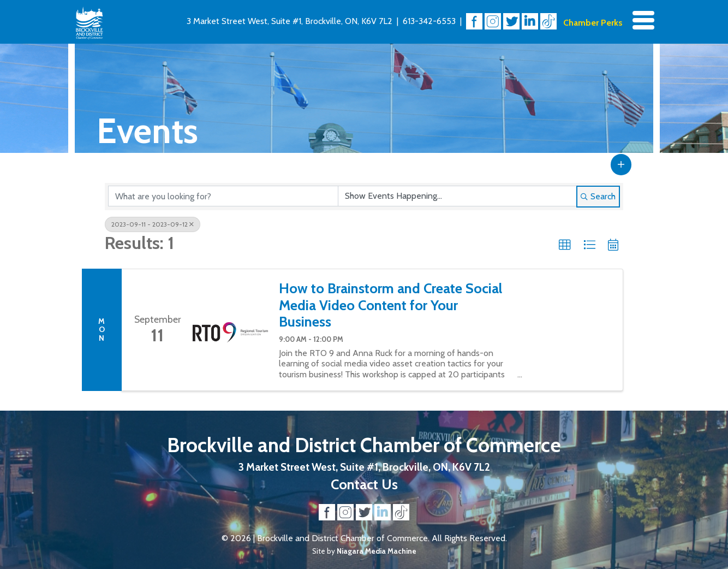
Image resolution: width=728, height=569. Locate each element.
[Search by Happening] (457, 196)
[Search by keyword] (223, 196)
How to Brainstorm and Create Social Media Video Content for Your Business (390, 305)
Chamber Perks (593, 23)
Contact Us (364, 484)
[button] (621, 164)
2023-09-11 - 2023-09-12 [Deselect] (153, 224)
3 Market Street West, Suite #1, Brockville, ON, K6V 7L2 (290, 21)
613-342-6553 (429, 21)
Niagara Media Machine (377, 551)
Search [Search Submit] (598, 196)
